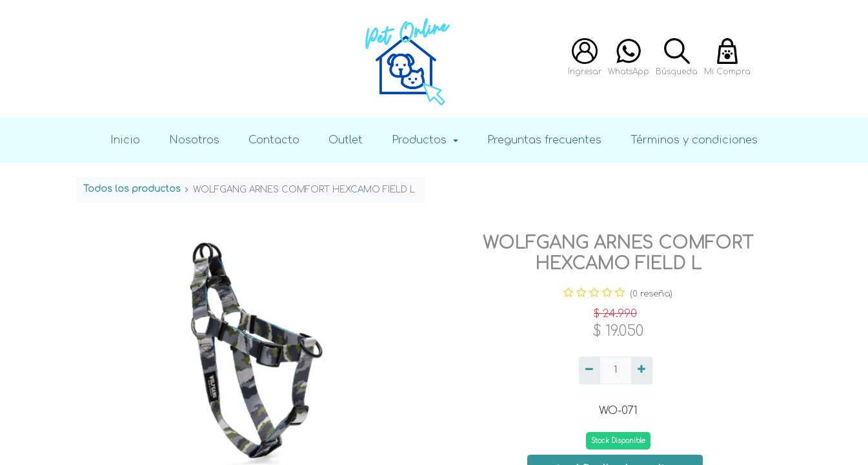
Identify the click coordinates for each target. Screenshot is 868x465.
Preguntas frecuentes (544, 140)
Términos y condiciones (694, 140)
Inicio (125, 140)
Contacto (274, 140)
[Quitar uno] (590, 371)
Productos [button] (421, 140)
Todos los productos (132, 189)
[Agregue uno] (642, 371)
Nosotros (194, 140)
